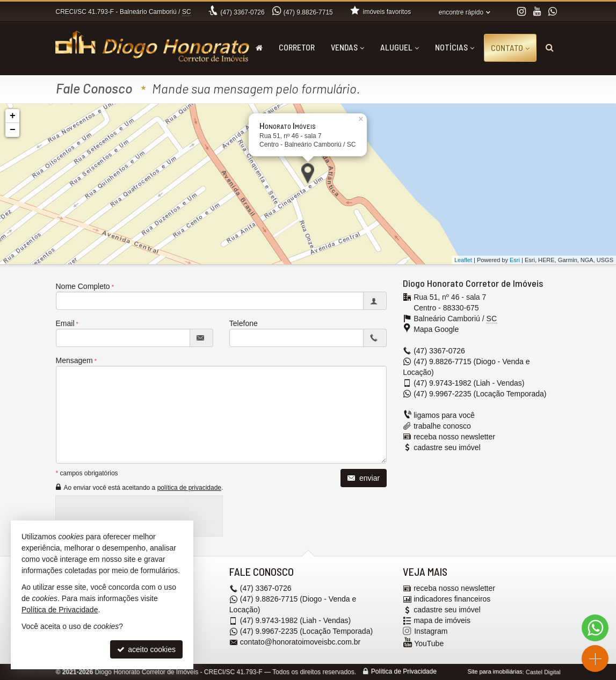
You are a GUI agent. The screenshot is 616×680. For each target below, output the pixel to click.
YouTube (429, 644)
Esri (515, 260)
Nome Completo (83, 286)
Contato (510, 48)
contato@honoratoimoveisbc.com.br (300, 642)
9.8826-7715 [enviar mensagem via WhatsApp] (308, 12)
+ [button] (13, 116)
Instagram (431, 632)
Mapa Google (436, 329)
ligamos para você (444, 415)
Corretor (297, 47)
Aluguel (400, 47)
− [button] (13, 130)
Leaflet (463, 260)
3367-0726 (243, 12)
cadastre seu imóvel (447, 447)
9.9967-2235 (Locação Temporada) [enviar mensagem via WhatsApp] (480, 394)
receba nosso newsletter (454, 437)
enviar (364, 478)
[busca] (550, 47)
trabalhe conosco (442, 426)
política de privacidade (189, 488)
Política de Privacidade (404, 672)
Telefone (244, 323)
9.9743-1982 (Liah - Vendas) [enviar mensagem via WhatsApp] (469, 383)
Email (65, 323)
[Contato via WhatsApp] (595, 628)
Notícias (455, 47)
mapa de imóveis (442, 621)
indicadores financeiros (452, 599)
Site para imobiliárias (495, 672)
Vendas (347, 47)
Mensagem (74, 360)
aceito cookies (146, 649)
